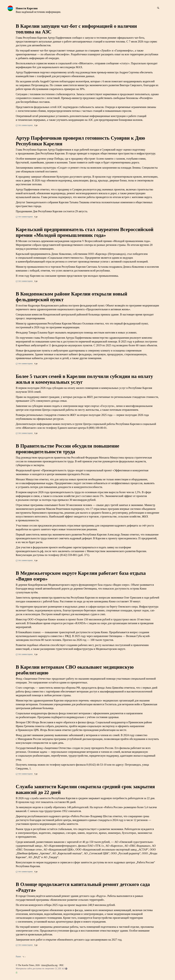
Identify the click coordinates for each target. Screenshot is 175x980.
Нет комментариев (24, 125)
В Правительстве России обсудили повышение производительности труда (67, 449)
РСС (62, 965)
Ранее (18, 956)
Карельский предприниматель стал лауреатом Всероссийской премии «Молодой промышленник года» (85, 232)
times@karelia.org (49, 965)
